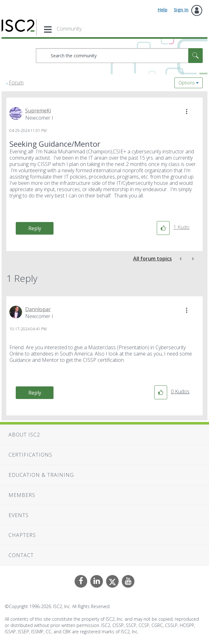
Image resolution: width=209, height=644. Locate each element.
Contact (21, 555)
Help (163, 10)
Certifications (30, 455)
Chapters (22, 535)
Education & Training (41, 475)
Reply (35, 228)
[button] (187, 111)
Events (19, 515)
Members (22, 495)
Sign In (181, 10)
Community (69, 29)
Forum (16, 83)
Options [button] (187, 83)
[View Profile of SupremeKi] (38, 111)
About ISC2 (24, 435)
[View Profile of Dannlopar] (38, 309)
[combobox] (119, 56)
